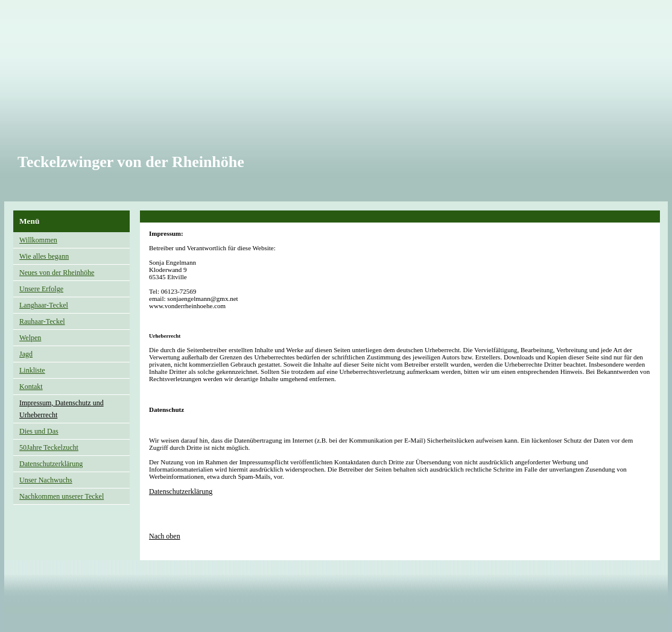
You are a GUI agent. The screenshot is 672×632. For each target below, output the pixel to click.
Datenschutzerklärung (51, 464)
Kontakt (31, 387)
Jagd (26, 354)
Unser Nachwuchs (46, 480)
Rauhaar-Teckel (42, 321)
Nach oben (165, 536)
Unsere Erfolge (41, 289)
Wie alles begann (44, 256)
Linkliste (32, 370)
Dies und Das (39, 431)
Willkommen (38, 240)
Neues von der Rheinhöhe (57, 273)
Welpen (30, 338)
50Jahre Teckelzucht (49, 447)
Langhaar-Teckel (44, 305)
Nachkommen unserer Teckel (62, 496)
